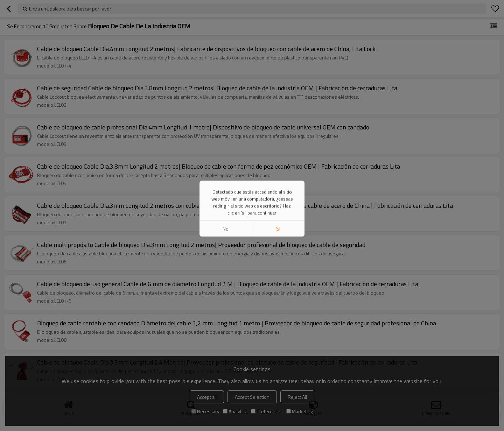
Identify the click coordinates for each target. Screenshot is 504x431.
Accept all (207, 397)
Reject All (297, 397)
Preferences (267, 411)
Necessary (205, 411)
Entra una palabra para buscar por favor (70, 9)
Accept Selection (252, 397)
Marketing (300, 411)
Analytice (235, 411)
